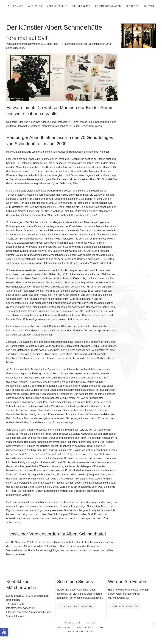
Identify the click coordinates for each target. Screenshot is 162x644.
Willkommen (16, 6)
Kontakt (149, 6)
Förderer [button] (132, 6)
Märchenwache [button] (57, 6)
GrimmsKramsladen (91, 126)
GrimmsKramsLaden (108, 6)
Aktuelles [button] (35, 6)
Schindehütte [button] (81, 6)
